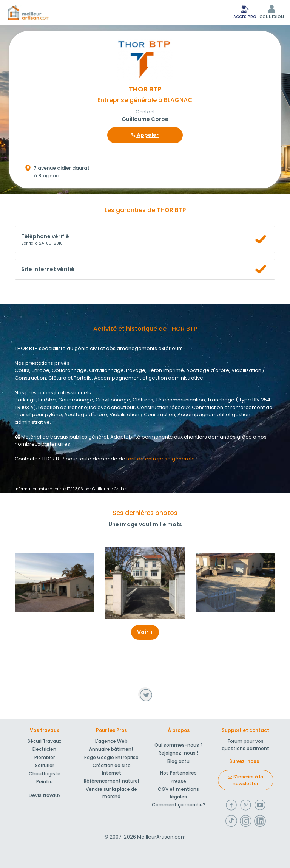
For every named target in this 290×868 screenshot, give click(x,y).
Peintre (45, 782)
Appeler (145, 135)
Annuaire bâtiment (111, 749)
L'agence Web (111, 741)
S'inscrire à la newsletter (245, 780)
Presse (178, 781)
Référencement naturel (111, 781)
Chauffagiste (45, 774)
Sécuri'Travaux (44, 741)
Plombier (45, 757)
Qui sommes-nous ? (179, 745)
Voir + (145, 632)
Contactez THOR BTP (40, 459)
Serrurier (45, 765)
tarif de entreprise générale (161, 459)
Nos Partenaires (178, 773)
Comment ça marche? (179, 805)
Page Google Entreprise (111, 757)
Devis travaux (45, 795)
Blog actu (178, 761)
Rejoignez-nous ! (178, 753)
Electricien (44, 749)
